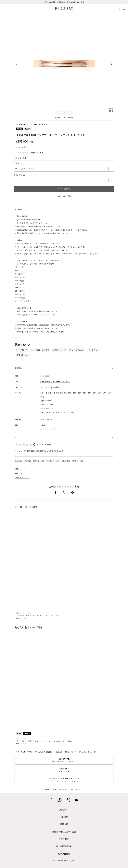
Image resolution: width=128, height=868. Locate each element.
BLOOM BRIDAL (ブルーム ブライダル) (32, 124)
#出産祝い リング (59, 350)
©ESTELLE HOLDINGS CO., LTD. (64, 861)
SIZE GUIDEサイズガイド (64, 770)
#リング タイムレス (77, 350)
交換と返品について (22, 478)
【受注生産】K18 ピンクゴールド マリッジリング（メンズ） (76, 752)
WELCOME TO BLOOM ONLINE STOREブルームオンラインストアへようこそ (64, 780)
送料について (20, 473)
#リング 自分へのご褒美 (40, 350)
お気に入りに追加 (64, 196)
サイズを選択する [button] (64, 189)
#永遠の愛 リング (22, 355)
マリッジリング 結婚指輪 (50, 387)
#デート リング (93, 350)
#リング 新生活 (21, 350)
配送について (20, 469)
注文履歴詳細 (41, 451)
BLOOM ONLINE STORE (23, 752)
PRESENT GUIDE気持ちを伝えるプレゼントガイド (64, 760)
